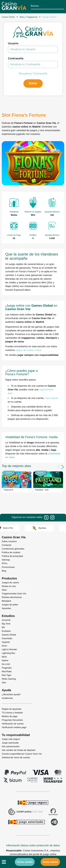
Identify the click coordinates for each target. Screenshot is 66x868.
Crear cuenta (50, 862)
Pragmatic (7, 668)
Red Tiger (7, 675)
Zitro (4, 683)
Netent (5, 660)
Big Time (6, 624)
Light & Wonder (9, 649)
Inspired (6, 642)
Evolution (6, 631)
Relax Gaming (9, 679)
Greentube (7, 638)
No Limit (6, 664)
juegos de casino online (28, 350)
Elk (3, 627)
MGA (4, 657)
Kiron (4, 646)
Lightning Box (8, 653)
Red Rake (7, 672)
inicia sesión (51, 398)
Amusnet (6, 620)
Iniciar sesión (25, 862)
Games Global (9, 635)
